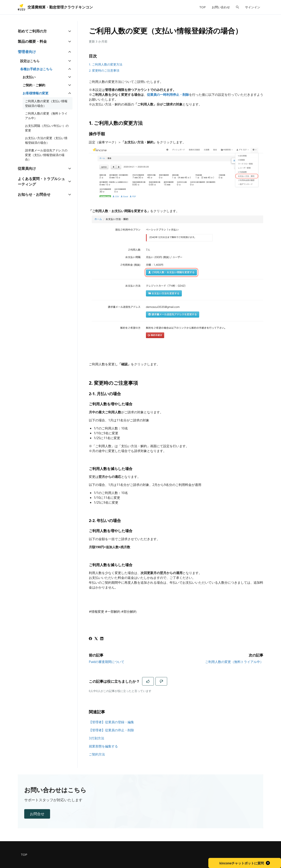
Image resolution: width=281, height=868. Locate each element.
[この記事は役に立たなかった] (161, 681)
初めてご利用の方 (32, 31)
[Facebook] (90, 639)
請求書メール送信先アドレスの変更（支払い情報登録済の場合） (46, 155)
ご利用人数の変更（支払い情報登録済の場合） (46, 103)
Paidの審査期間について (107, 662)
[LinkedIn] (102, 639)
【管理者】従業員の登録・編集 (111, 722)
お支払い (29, 77)
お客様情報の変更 (36, 93)
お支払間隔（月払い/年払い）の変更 (47, 128)
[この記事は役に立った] (148, 681)
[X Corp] (96, 639)
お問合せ (37, 814)
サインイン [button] (253, 7)
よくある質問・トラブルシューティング (41, 181)
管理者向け (27, 52)
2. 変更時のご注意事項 (104, 70)
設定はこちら (30, 61)
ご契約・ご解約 (34, 85)
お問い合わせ (221, 7)
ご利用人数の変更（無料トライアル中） (234, 662)
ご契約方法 (97, 754)
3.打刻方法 (96, 738)
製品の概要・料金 (32, 41)
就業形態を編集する (103, 746)
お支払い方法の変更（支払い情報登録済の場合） (46, 140)
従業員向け (27, 168)
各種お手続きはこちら (36, 69)
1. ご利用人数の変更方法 (106, 64)
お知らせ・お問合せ (34, 194)
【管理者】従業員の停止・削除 (111, 730)
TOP (202, 7)
